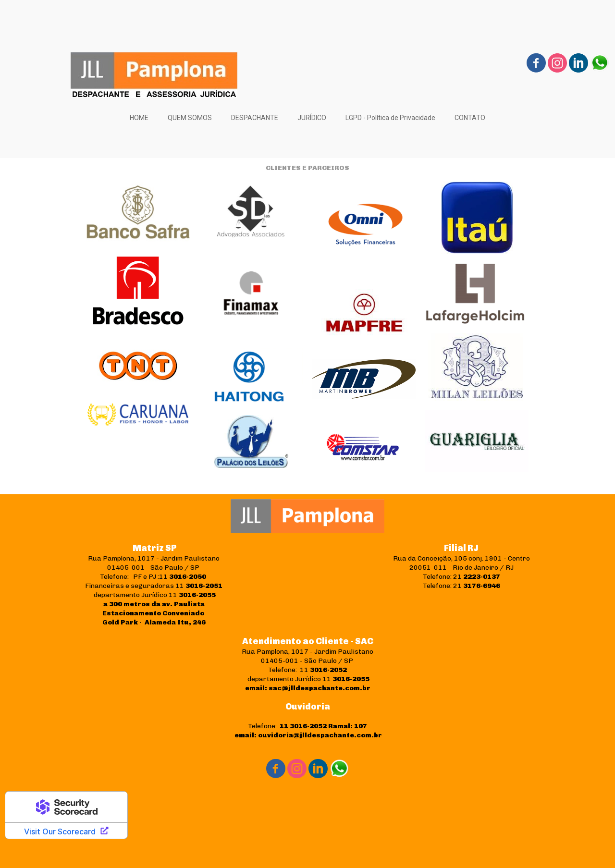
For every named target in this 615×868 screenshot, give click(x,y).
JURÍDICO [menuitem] (312, 118)
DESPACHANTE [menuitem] (255, 118)
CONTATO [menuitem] (470, 118)
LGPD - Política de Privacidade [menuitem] (390, 118)
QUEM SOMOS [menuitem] (190, 118)
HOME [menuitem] (139, 118)
